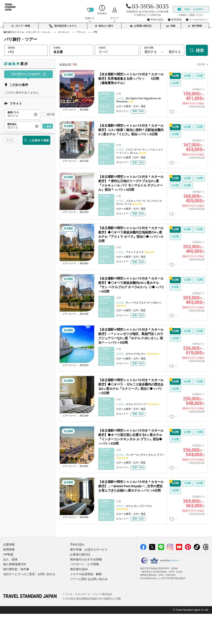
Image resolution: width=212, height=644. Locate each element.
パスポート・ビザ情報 (83, 595)
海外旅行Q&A (78, 600)
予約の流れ (77, 577)
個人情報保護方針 (14, 595)
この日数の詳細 (189, 113)
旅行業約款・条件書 (15, 600)
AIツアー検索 (21, 24)
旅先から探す (104, 24)
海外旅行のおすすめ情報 (85, 591)
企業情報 (8, 577)
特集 (171, 24)
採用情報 (8, 582)
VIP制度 (8, 586)
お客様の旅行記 (141, 24)
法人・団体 (10, 591)
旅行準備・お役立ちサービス (87, 582)
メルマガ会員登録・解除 (85, 605)
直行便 (51, 114)
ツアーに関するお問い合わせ (87, 609)
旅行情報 (195, 24)
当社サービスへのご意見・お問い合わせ (27, 605)
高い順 (200, 64)
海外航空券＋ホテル (63, 24)
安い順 (186, 64)
